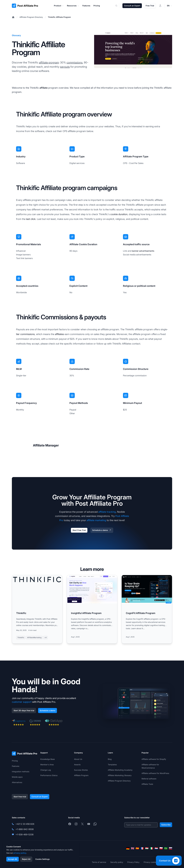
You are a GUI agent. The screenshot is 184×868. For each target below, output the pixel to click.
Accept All (13, 859)
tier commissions (25, 334)
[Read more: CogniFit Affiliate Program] (147, 609)
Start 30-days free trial (24, 710)
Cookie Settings (43, 859)
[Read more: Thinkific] (37, 609)
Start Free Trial (79, 530)
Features (16, 766)
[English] (133, 848)
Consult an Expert (132, 6)
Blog (110, 759)
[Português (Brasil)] (166, 848)
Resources (73, 6)
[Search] (118, 6)
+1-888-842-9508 (25, 829)
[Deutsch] (128, 848)
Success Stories (81, 770)
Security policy (117, 862)
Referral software (149, 779)
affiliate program (49, 63)
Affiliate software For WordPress (155, 773)
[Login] (160, 6)
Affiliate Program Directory (31, 17)
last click (31, 219)
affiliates (59, 334)
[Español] (137, 848)
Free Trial (150, 6)
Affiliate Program (81, 775)
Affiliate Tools (147, 784)
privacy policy (20, 853)
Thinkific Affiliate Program (59, 17)
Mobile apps (17, 777)
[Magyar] (147, 848)
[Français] (142, 848)
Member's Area (47, 765)
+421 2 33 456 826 (25, 824)
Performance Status (49, 775)
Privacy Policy (133, 862)
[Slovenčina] (171, 848)
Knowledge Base (48, 759)
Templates (112, 765)
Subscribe (166, 825)
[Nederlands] (156, 848)
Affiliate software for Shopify (154, 759)
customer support (22, 702)
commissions (75, 63)
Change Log (46, 770)
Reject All (26, 859)
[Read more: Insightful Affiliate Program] (92, 609)
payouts (65, 67)
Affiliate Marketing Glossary (120, 775)
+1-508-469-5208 (25, 834)
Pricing (15, 761)
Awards (77, 765)
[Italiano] (152, 848)
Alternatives (17, 782)
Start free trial (20, 797)
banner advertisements (143, 251)
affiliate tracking (107, 512)
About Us (78, 759)
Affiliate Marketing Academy (120, 770)
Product (59, 6)
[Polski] (161, 848)
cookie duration (119, 214)
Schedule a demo (102, 530)
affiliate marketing (96, 520)
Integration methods (21, 772)
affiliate (44, 88)
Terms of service (99, 862)
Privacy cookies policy (153, 862)
